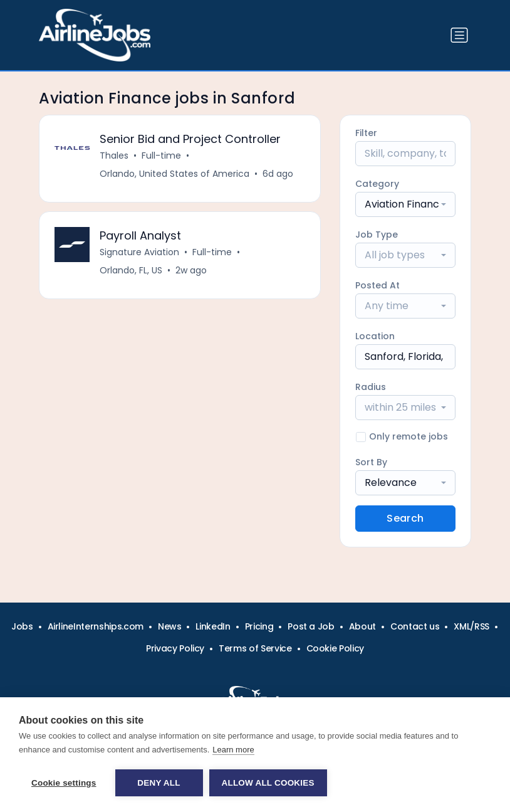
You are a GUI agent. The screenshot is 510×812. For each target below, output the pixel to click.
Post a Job (311, 626)
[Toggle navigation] (459, 35)
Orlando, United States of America (174, 174)
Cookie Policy (335, 648)
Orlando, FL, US (131, 270)
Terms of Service (255, 648)
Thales (114, 156)
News (170, 626)
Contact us (415, 626)
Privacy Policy (175, 648)
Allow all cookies (268, 783)
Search (405, 518)
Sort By (371, 462)
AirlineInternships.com (96, 626)
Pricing (259, 626)
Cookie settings (64, 783)
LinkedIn (213, 626)
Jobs (22, 626)
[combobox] (405, 204)
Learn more (233, 750)
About (362, 626)
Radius (371, 387)
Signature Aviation (139, 252)
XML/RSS (471, 626)
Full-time (161, 156)
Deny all (159, 783)
